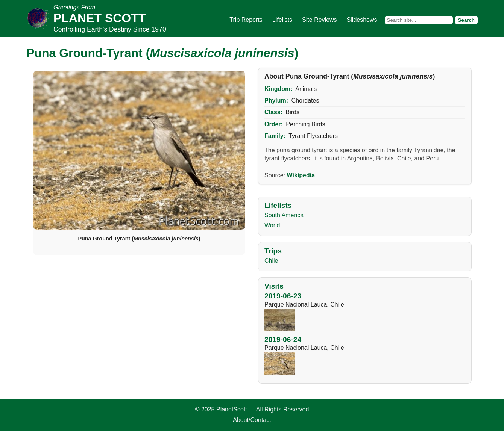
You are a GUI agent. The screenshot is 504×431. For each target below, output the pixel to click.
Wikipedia (301, 175)
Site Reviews (319, 20)
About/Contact (252, 420)
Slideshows (362, 20)
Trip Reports (246, 20)
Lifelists (282, 20)
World (272, 225)
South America (284, 215)
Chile (271, 261)
